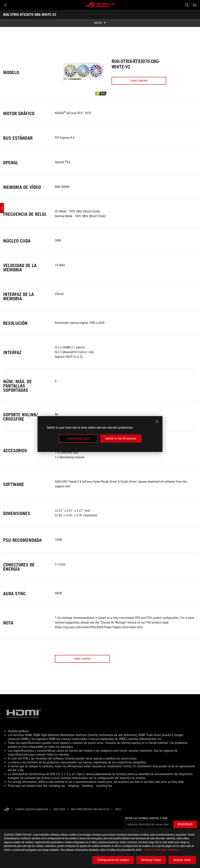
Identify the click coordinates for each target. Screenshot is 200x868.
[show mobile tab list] (100, 23)
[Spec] (118, 809)
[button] (5, 5)
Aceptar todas (182, 860)
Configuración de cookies (113, 860)
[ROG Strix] (59, 809)
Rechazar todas (151, 860)
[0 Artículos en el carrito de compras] (195, 5)
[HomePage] (6, 810)
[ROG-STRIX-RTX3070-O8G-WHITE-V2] (90, 809)
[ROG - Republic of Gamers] (100, 5)
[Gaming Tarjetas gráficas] (32, 809)
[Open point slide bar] (2, 266)
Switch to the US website (121, 438)
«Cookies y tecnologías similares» (161, 850)
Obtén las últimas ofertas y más (145, 818)
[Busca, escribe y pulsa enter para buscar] (187, 5)
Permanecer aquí (78, 438)
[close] (157, 421)
